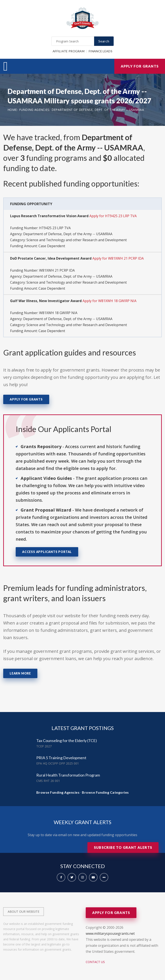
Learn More (20, 673)
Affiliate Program (69, 51)
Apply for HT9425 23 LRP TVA (113, 216)
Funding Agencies (34, 110)
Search (104, 41)
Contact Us (95, 962)
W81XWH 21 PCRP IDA (57, 270)
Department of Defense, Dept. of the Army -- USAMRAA (98, 110)
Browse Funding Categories (105, 792)
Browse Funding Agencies (58, 792)
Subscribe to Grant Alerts (123, 847)
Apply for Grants (140, 66)
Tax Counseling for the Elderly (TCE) (67, 741)
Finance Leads (101, 51)
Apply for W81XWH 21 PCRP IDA (118, 258)
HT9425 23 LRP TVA (55, 228)
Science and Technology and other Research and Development (77, 240)
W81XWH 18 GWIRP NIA (58, 313)
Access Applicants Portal (47, 552)
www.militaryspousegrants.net (110, 933)
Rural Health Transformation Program (68, 775)
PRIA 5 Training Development (61, 758)
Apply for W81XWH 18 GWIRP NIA (109, 301)
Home (12, 110)
